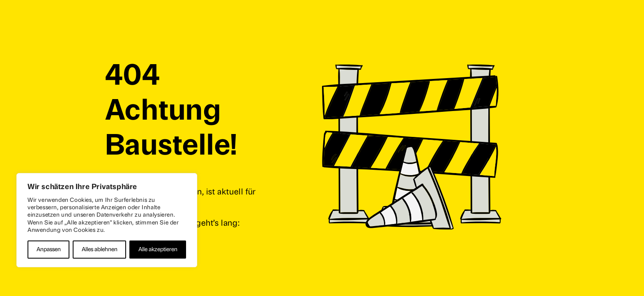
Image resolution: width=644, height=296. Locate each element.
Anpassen (49, 249)
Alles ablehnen (100, 249)
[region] (107, 220)
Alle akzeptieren (158, 249)
